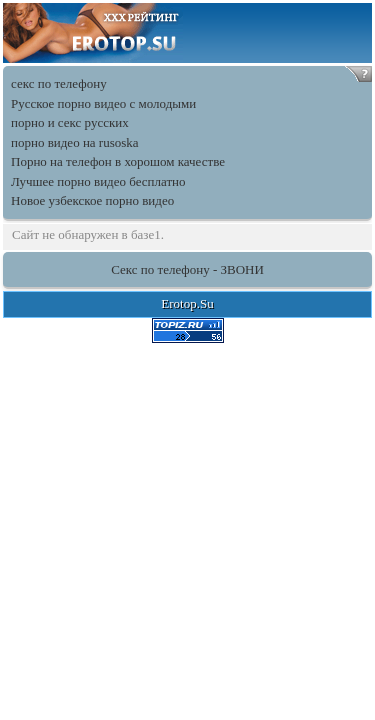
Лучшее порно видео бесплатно (98, 181)
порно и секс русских (70, 122)
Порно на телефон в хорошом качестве (118, 161)
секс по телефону (59, 83)
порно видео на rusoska (75, 142)
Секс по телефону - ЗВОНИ (187, 269)
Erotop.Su (187, 303)
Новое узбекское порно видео (92, 200)
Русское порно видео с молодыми (103, 103)
